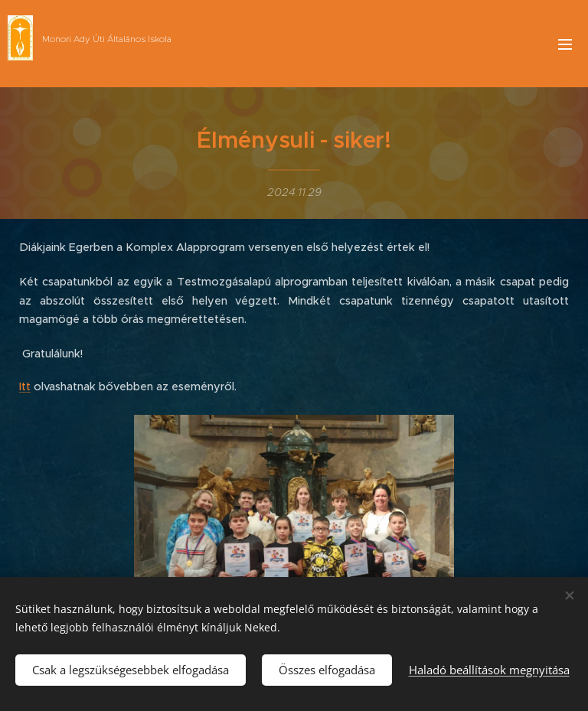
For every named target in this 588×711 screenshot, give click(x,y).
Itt (25, 386)
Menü (565, 44)
